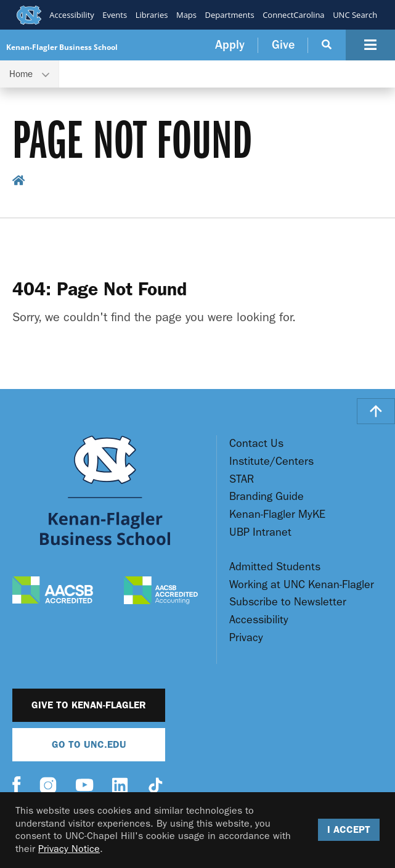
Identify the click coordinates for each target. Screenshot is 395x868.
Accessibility (72, 15)
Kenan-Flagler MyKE (277, 514)
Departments (229, 15)
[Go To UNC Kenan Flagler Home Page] (105, 490)
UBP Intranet (260, 532)
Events (115, 15)
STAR (242, 479)
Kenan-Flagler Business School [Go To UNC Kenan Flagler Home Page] (62, 47)
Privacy (246, 638)
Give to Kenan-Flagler (89, 705)
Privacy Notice (69, 849)
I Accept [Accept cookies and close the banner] (349, 829)
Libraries (151, 15)
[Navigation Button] (370, 45)
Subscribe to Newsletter (288, 602)
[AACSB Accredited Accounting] (161, 592)
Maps (186, 15)
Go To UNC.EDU (89, 744)
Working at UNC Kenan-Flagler (302, 585)
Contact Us (256, 444)
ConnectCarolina (293, 15)
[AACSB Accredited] (53, 592)
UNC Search (355, 15)
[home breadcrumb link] (19, 182)
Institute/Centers (271, 461)
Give (283, 45)
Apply (230, 45)
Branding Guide (267, 497)
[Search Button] (327, 45)
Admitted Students (275, 567)
